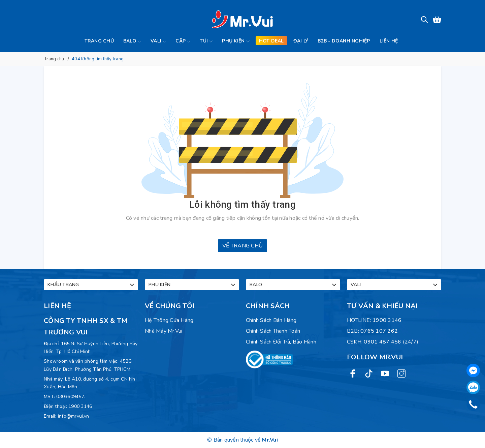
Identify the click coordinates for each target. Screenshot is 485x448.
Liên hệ (389, 41)
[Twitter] (369, 373)
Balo (132, 41)
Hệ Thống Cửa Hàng (169, 320)
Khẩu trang (91, 285)
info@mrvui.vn (73, 416)
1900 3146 (80, 406)
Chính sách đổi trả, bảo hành (281, 342)
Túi (206, 41)
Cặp (183, 41)
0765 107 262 (379, 331)
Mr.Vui (270, 440)
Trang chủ (99, 41)
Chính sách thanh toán (273, 331)
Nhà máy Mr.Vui (164, 331)
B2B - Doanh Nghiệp (344, 41)
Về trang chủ (243, 246)
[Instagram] (401, 373)
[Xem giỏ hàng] (437, 19)
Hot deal (271, 41)
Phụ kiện (236, 41)
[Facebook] (353, 373)
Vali (158, 41)
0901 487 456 (382, 342)
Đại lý (301, 41)
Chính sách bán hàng (271, 320)
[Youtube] (385, 373)
